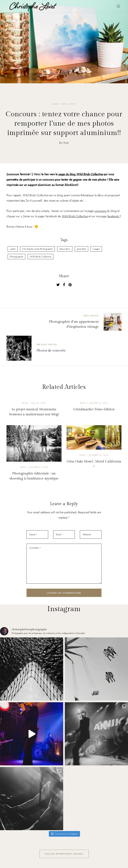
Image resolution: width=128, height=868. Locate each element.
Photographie (16, 257)
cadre (13, 249)
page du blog (81, 174)
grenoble (81, 249)
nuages (96, 249)
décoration (65, 249)
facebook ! (114, 216)
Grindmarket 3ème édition (94, 409)
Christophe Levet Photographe (37, 249)
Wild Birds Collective (75, 216)
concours (101, 211)
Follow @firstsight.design (64, 854)
